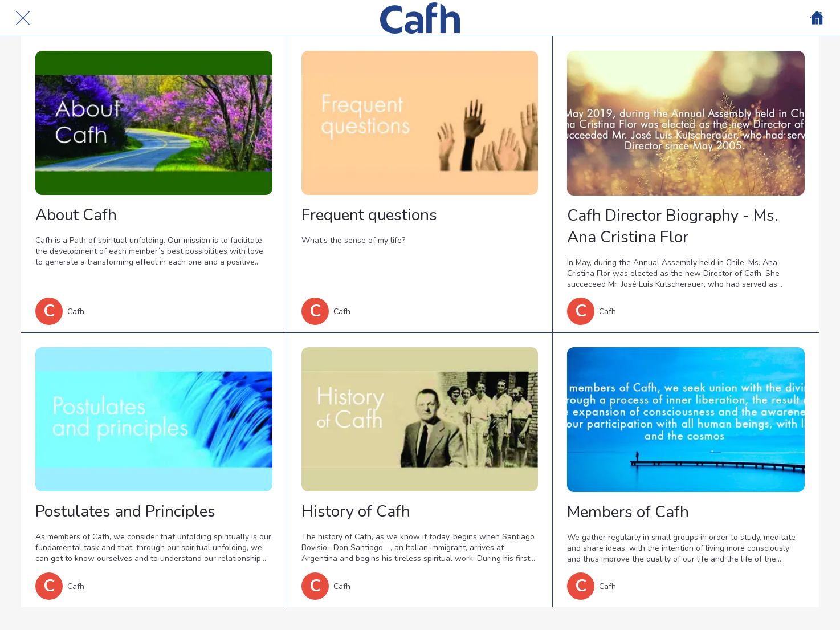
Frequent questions (369, 215)
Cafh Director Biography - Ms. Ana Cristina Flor (673, 226)
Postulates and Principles (125, 511)
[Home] (817, 18)
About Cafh (76, 215)
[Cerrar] (23, 18)
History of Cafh (356, 511)
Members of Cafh (628, 512)
